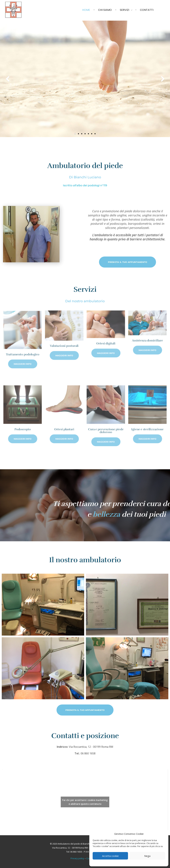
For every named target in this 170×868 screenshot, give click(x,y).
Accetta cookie (110, 856)
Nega (147, 856)
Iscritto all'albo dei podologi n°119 (85, 185)
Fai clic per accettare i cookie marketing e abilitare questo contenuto (85, 802)
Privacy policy (77, 858)
